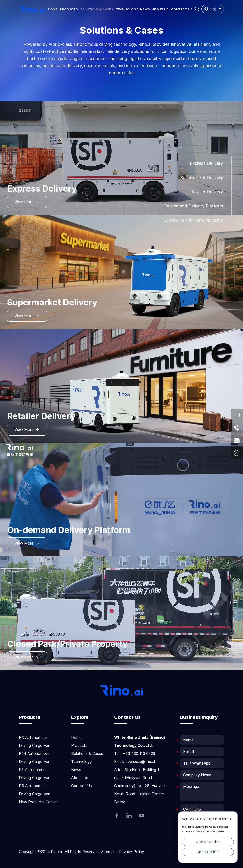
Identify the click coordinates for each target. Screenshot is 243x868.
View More (27, 202)
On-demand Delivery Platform (193, 206)
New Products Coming (39, 802)
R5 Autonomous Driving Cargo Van (35, 790)
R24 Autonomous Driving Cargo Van (35, 758)
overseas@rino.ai (140, 762)
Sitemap (108, 852)
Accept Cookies (208, 842)
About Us (160, 9)
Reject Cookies (208, 852)
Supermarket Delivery (202, 177)
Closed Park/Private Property (194, 220)
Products (69, 9)
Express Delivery (206, 163)
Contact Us (182, 9)
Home (53, 9)
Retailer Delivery (207, 192)
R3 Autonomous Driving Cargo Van (35, 774)
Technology (127, 9)
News (145, 9)
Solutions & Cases (97, 9)
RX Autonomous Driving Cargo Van (35, 741)
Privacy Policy (132, 852)
